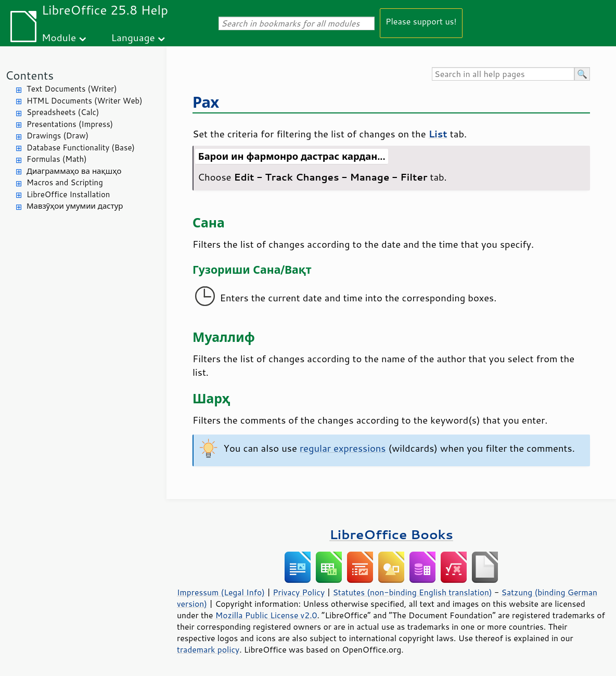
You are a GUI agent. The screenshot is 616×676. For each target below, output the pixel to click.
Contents (29, 75)
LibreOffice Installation (68, 194)
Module (59, 37)
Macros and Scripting (65, 182)
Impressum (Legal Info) (221, 592)
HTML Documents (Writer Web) (85, 101)
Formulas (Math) (57, 159)
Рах (206, 102)
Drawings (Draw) (57, 136)
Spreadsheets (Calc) (63, 112)
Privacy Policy (299, 592)
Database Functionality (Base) (81, 148)
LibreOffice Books (391, 534)
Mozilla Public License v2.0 (266, 615)
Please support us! (421, 21)
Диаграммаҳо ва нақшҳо (74, 171)
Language (133, 37)
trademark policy (208, 649)
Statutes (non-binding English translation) (412, 592)
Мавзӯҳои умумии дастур (75, 206)
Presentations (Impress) (70, 124)
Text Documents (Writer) (72, 89)
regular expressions (343, 448)
